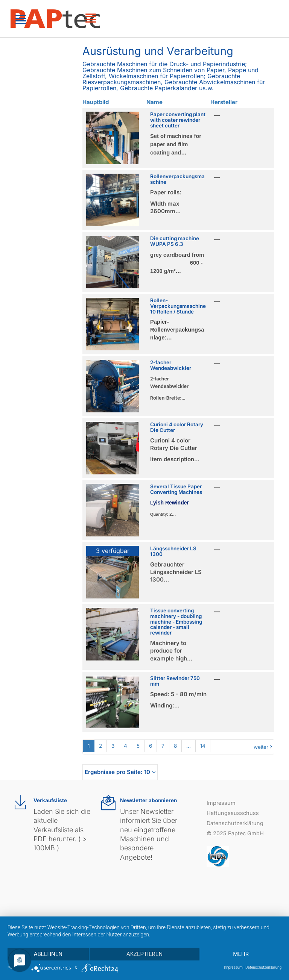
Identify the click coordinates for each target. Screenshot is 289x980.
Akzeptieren (144, 954)
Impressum (221, 803)
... (189, 746)
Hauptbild (96, 102)
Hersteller (224, 102)
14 (203, 746)
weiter (261, 747)
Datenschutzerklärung (235, 823)
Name (154, 102)
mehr (241, 954)
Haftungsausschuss (233, 813)
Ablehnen (48, 954)
